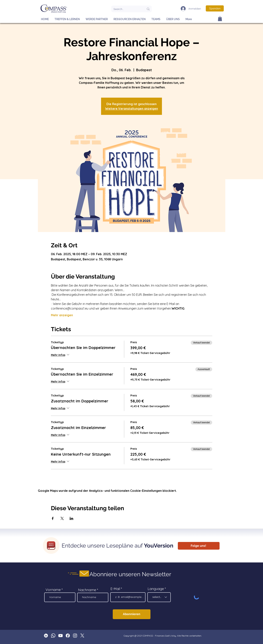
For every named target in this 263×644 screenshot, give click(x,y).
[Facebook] (68, 636)
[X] (82, 636)
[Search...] (126, 9)
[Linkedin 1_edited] (46, 636)
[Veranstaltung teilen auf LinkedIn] (71, 518)
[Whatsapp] (53, 636)
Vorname (53, 590)
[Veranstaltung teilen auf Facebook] (53, 518)
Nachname (87, 590)
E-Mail (115, 589)
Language (156, 589)
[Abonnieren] (132, 614)
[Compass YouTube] (60, 636)
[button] (220, 19)
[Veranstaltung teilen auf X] (62, 518)
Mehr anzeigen (62, 315)
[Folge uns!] (199, 546)
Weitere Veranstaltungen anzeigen (131, 109)
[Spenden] (215, 8)
